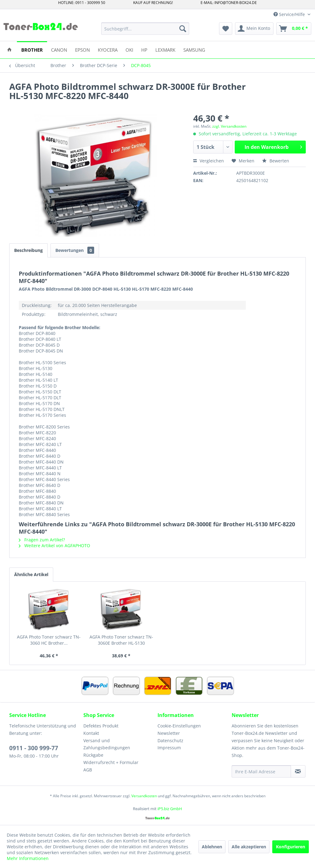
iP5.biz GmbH (170, 809)
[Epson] (82, 49)
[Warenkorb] (294, 29)
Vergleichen (209, 161)
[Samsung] (194, 49)
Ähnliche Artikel (31, 574)
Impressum (169, 748)
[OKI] (129, 49)
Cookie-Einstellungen (179, 726)
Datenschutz (170, 741)
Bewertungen (75, 250)
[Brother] (32, 49)
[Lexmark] (165, 49)
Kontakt (91, 733)
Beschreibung (28, 250)
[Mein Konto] (254, 29)
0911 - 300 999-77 (34, 748)
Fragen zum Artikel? (42, 540)
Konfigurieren (291, 847)
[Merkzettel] (226, 29)
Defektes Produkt (101, 726)
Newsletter (169, 733)
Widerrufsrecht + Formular (111, 762)
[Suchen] (183, 29)
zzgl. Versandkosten (229, 126)
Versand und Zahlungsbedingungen (107, 744)
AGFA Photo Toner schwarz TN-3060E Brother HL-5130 (121, 640)
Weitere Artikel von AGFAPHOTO (54, 545)
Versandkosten (144, 796)
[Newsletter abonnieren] (298, 771)
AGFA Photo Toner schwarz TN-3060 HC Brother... (49, 640)
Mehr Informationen (28, 858)
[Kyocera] (108, 49)
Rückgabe (93, 755)
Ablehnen (212, 847)
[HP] (144, 49)
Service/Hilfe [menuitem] (290, 14)
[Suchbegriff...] (145, 29)
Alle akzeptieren (249, 847)
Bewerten (276, 161)
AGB (88, 770)
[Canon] (59, 49)
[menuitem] (145, 29)
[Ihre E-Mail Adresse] (261, 771)
